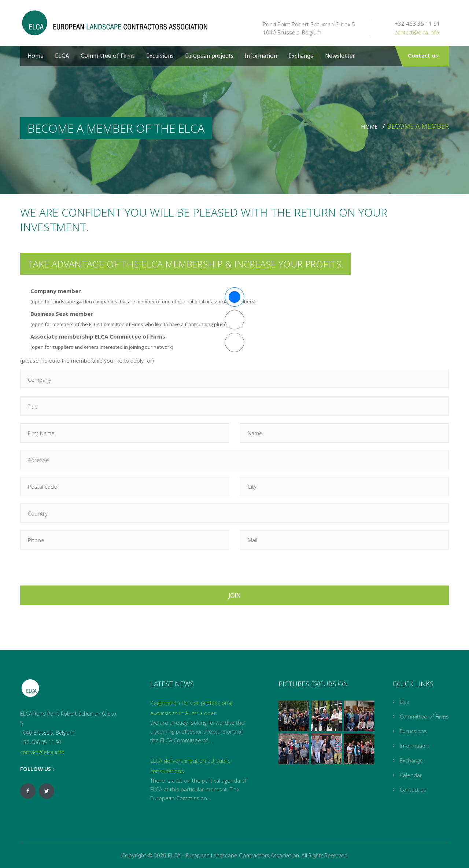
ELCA (62, 56)
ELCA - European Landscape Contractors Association (233, 856)
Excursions (160, 56)
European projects (209, 56)
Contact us (423, 56)
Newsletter (340, 56)
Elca (405, 702)
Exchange (301, 56)
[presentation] (76, 571)
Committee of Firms (108, 56)
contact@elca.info (417, 32)
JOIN (235, 595)
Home (36, 56)
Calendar (411, 775)
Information (261, 56)
